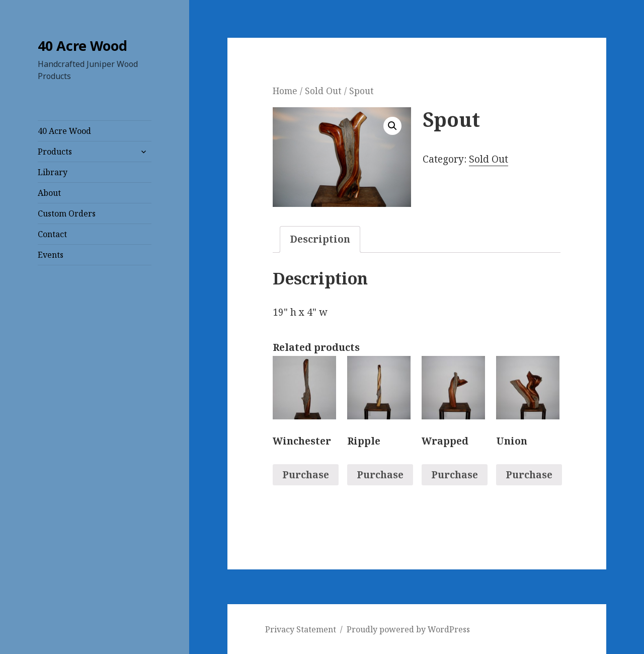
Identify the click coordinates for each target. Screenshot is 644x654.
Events (51, 255)
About (49, 193)
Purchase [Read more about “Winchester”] (306, 475)
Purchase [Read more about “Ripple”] (380, 475)
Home (285, 91)
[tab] (320, 239)
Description (320, 239)
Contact (52, 234)
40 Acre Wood (83, 46)
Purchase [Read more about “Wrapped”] (455, 475)
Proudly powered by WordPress (408, 629)
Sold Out (323, 91)
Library (53, 172)
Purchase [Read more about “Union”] (529, 475)
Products (55, 152)
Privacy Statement (301, 629)
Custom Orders (67, 213)
